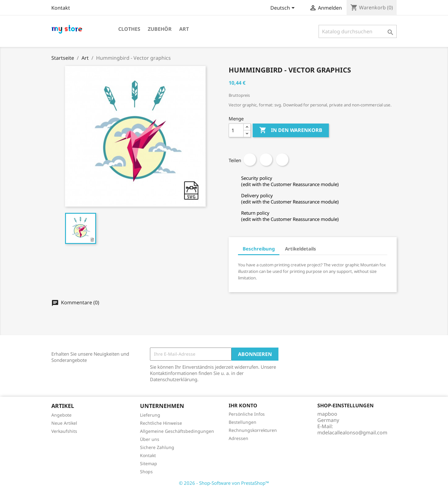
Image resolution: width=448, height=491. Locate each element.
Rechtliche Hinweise (161, 423)
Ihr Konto (243, 405)
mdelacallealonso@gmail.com (352, 433)
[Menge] (236, 130)
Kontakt (61, 8)
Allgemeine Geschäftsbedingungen (177, 431)
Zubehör (160, 29)
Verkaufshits (64, 431)
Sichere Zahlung (157, 447)
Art (184, 29)
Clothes (129, 29)
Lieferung (150, 415)
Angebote (61, 415)
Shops (146, 472)
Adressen (238, 438)
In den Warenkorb (291, 130)
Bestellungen (243, 422)
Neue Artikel (64, 423)
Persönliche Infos (247, 414)
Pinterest (282, 160)
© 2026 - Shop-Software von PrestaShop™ (224, 483)
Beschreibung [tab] (259, 249)
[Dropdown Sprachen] (284, 8)
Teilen (250, 160)
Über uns (150, 439)
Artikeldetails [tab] (301, 249)
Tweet (266, 160)
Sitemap (149, 463)
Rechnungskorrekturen (253, 430)
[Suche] (358, 31)
